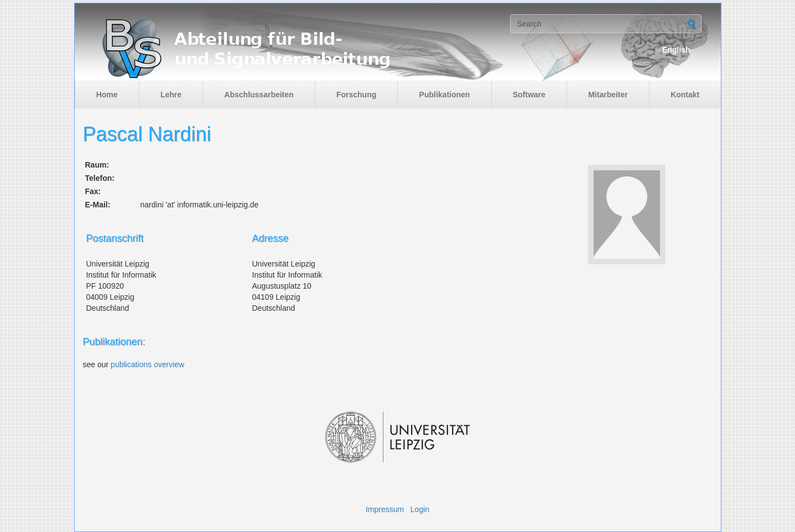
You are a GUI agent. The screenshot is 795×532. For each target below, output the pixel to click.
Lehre (171, 95)
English (676, 50)
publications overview (147, 364)
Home (107, 95)
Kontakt (685, 95)
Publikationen (445, 95)
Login (420, 509)
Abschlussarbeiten (259, 95)
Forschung (356, 95)
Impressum (385, 509)
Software (529, 95)
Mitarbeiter (608, 95)
